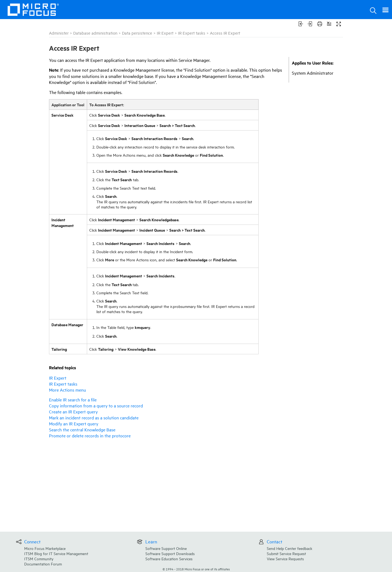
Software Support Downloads (170, 553)
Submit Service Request (286, 553)
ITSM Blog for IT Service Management (56, 553)
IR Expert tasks (192, 33)
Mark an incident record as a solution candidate (94, 417)
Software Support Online (166, 548)
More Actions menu (68, 390)
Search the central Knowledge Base (82, 429)
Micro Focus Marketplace (45, 548)
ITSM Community (39, 559)
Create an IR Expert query (73, 411)
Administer (59, 33)
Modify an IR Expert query (74, 423)
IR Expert (165, 33)
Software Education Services (169, 559)
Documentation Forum (43, 564)
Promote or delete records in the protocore (90, 435)
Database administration (95, 33)
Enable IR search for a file (73, 400)
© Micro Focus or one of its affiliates (196, 569)
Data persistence (137, 33)
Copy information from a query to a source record (96, 405)
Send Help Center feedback (290, 548)
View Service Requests (285, 559)
